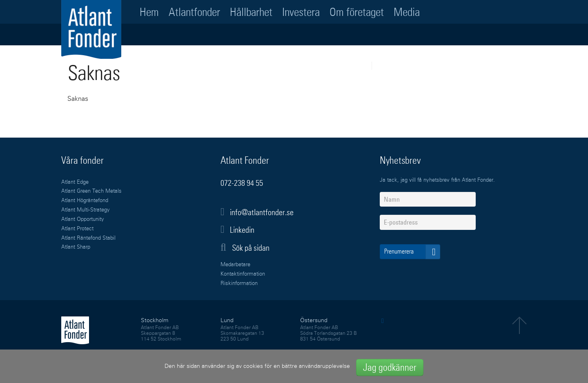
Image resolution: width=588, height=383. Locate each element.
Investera (301, 12)
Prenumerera (412, 252)
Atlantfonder (194, 12)
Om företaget (357, 12)
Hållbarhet (251, 12)
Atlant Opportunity (83, 219)
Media (407, 12)
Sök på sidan (245, 247)
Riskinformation (239, 284)
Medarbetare (235, 265)
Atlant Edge (75, 182)
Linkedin (242, 230)
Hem (149, 12)
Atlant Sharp (76, 247)
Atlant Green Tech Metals (91, 191)
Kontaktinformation (243, 274)
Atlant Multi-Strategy (86, 210)
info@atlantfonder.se (262, 212)
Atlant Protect (77, 229)
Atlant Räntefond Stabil (88, 238)
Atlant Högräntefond (85, 201)
